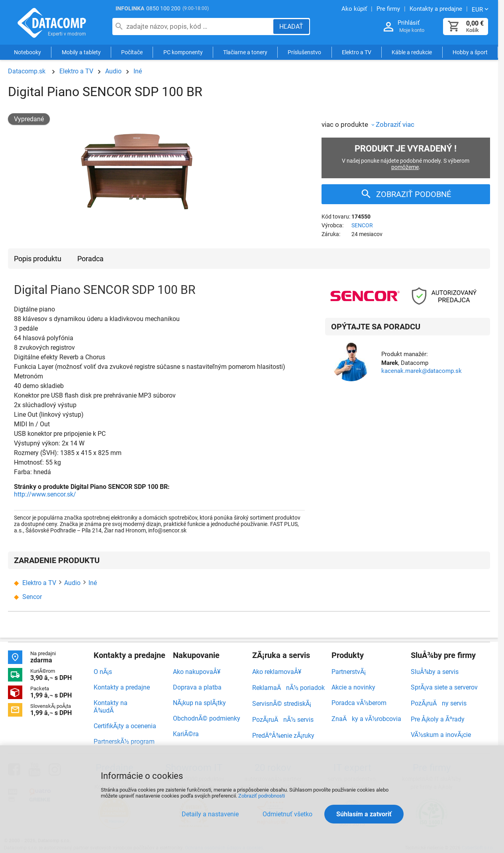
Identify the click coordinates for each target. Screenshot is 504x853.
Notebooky (27, 53)
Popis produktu (38, 259)
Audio (113, 71)
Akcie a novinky (353, 687)
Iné (138, 71)
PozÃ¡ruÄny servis (439, 703)
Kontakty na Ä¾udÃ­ (111, 707)
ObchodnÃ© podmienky (207, 718)
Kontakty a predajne (122, 687)
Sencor (32, 597)
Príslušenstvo (304, 53)
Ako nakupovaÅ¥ (197, 672)
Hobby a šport (470, 53)
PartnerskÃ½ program (124, 742)
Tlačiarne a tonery (245, 53)
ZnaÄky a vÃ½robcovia (366, 719)
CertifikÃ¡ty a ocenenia (125, 726)
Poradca (90, 259)
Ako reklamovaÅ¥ (277, 672)
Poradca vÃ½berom (359, 703)
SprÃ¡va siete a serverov (444, 687)
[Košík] (454, 27)
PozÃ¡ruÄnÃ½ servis (283, 720)
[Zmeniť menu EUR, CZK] (481, 9)
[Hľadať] (291, 27)
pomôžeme (405, 167)
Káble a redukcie (412, 53)
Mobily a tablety (81, 53)
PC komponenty (183, 53)
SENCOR (362, 225)
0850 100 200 (163, 8)
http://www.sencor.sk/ (45, 494)
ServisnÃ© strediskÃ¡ (282, 704)
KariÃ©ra (186, 734)
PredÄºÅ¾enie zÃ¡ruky (283, 736)
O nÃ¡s (103, 672)
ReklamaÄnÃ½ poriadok (288, 688)
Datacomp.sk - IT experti (52, 23)
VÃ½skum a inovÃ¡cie (441, 735)
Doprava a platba (197, 687)
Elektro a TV (357, 53)
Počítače (132, 53)
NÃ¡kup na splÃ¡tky (199, 703)
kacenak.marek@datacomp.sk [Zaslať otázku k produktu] (422, 371)
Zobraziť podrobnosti (262, 796)
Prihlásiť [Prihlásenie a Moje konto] (409, 23)
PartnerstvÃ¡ (349, 672)
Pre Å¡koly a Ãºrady (438, 719)
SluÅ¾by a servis (435, 672)
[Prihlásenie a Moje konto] (388, 27)
